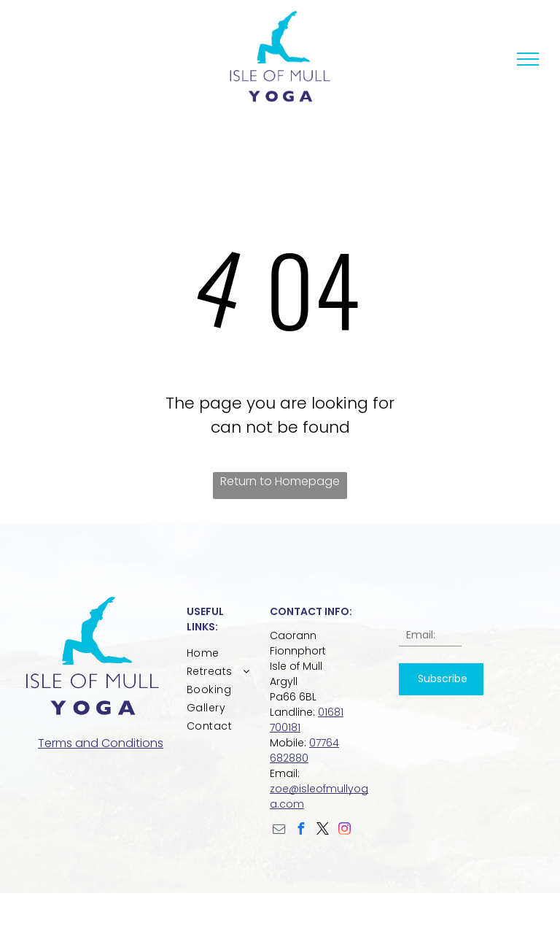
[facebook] (301, 831)
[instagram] (345, 831)
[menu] (528, 59)
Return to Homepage (280, 481)
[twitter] (323, 831)
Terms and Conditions (101, 743)
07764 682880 (304, 750)
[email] (279, 831)
